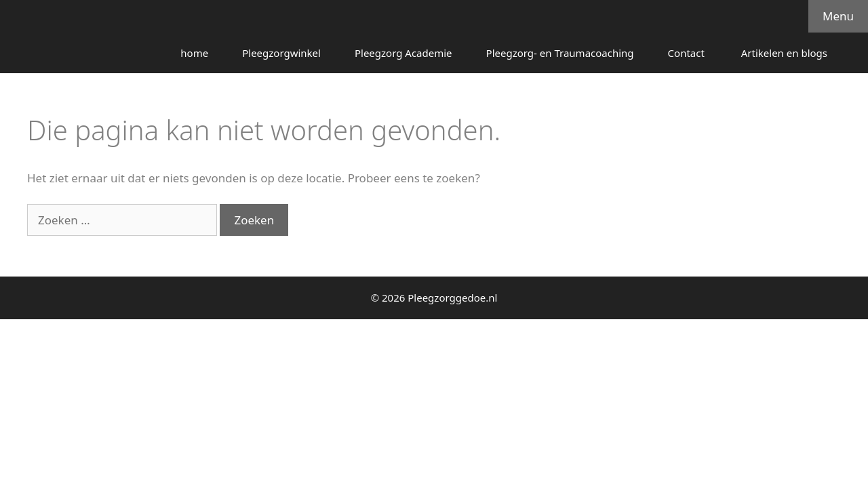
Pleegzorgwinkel (281, 53)
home (194, 53)
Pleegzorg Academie (403, 53)
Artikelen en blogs (784, 53)
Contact (688, 53)
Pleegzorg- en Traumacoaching (560, 53)
